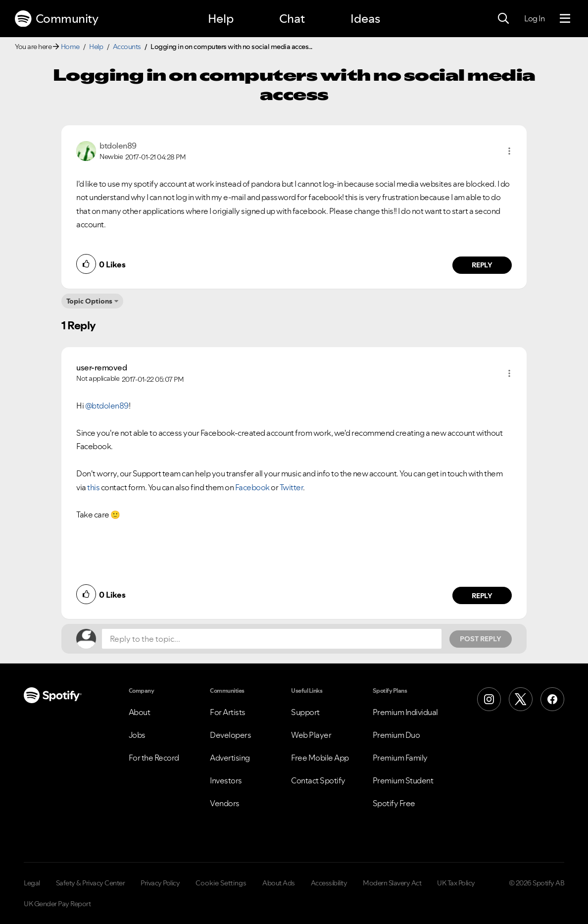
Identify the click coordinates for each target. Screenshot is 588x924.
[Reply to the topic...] (272, 639)
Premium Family (400, 758)
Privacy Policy (160, 883)
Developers (230, 735)
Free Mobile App (320, 758)
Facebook (253, 487)
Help (221, 19)
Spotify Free (394, 803)
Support (305, 712)
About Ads (279, 883)
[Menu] (565, 19)
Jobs (137, 735)
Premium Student (403, 780)
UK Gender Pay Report (57, 904)
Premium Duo (396, 735)
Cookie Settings (221, 883)
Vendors (225, 803)
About (140, 712)
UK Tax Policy (456, 883)
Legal (32, 883)
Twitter (292, 487)
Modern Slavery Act (392, 883)
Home (70, 47)
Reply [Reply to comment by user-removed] (482, 596)
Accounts (127, 47)
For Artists (228, 712)
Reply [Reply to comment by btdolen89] (482, 265)
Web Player (311, 735)
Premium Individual (405, 712)
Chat (292, 19)
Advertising (230, 758)
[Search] (503, 19)
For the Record (154, 758)
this (93, 487)
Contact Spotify (318, 780)
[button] (509, 151)
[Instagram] (489, 699)
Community (56, 19)
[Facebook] (552, 699)
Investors (226, 780)
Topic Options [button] (89, 301)
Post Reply (481, 639)
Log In (534, 18)
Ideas (365, 19)
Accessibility (329, 883)
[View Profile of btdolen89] (118, 146)
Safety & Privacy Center (91, 883)
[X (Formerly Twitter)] (521, 699)
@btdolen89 (107, 406)
